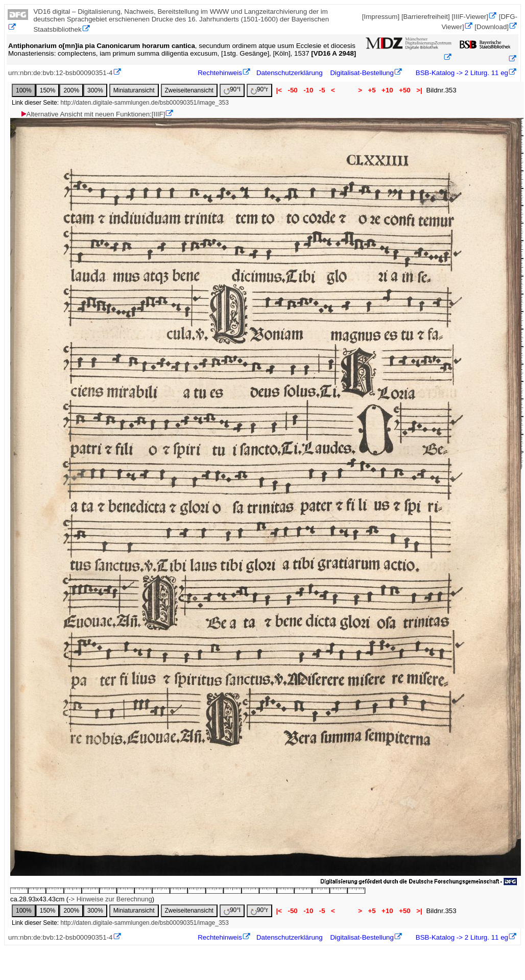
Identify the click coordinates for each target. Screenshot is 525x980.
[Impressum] (381, 17)
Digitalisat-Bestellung (362, 73)
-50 (293, 90)
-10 (308, 90)
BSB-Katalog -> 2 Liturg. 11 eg (461, 73)
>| (419, 90)
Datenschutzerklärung (290, 73)
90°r (259, 90)
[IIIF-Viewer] (470, 17)
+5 (372, 90)
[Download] (492, 27)
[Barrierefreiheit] (426, 17)
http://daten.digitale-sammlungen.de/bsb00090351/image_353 (145, 103)
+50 (404, 90)
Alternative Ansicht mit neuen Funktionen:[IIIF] (93, 114)
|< (279, 90)
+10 (387, 90)
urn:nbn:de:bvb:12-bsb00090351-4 (61, 73)
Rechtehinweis (220, 73)
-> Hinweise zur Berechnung (110, 899)
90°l (232, 90)
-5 (322, 90)
